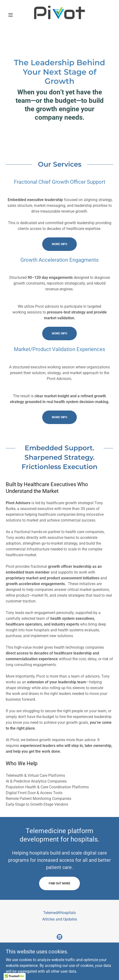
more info (59, 333)
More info (59, 244)
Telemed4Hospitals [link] (59, 913)
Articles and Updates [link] (60, 919)
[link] (59, 15)
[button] (14, 15)
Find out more (59, 883)
